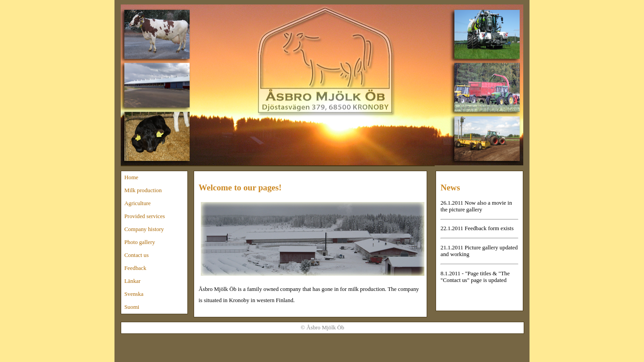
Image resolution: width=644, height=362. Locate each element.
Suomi (132, 307)
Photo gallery (140, 242)
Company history (144, 229)
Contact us (136, 255)
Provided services (145, 216)
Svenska (134, 294)
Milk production (143, 190)
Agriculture (138, 203)
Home (131, 177)
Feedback (135, 268)
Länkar (132, 281)
